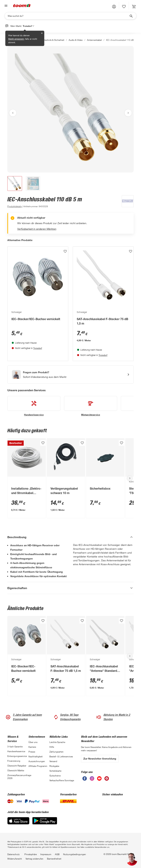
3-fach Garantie (15, 746)
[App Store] (18, 823)
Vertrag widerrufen (34, 859)
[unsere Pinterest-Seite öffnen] (107, 780)
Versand (53, 761)
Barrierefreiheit (54, 859)
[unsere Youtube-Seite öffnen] (99, 780)
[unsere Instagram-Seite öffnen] (92, 780)
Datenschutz (13, 854)
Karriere (32, 747)
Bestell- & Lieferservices (61, 756)
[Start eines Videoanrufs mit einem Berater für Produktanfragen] (70, 375)
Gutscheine (55, 776)
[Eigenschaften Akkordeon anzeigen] (70, 588)
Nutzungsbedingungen (75, 854)
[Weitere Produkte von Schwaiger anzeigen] (126, 202)
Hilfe (52, 747)
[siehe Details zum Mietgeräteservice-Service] (91, 406)
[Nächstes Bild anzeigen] (128, 113)
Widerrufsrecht (15, 859)
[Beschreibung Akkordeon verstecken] (70, 537)
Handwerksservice (16, 751)
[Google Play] (45, 823)
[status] (124, 7)
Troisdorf (38, 348)
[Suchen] (68, 16)
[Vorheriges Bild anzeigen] (13, 113)
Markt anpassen (16, 39)
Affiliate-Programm (38, 766)
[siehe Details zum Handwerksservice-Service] (34, 406)
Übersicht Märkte (16, 770)
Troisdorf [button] (28, 26)
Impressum (46, 854)
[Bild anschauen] (70, 109)
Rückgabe (54, 766)
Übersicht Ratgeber (17, 766)
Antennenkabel (94, 40)
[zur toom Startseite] (22, 6)
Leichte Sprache (57, 742)
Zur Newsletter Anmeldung (100, 759)
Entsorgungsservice (17, 756)
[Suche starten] (131, 16)
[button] (114, 7)
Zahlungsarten (56, 752)
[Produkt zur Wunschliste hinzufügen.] (65, 251)
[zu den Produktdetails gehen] (15, 206)
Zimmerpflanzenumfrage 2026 (18, 777)
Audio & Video (76, 40)
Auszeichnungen (37, 761)
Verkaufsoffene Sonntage (62, 780)
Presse (32, 752)
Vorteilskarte (55, 771)
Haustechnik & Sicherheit (52, 40)
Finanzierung (14, 761)
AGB (57, 854)
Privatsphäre (31, 854)
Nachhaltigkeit (36, 756)
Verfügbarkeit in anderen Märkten (37, 229)
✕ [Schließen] (42, 33)
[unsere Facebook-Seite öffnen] (85, 780)
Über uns (33, 742)
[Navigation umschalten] (6, 6)
